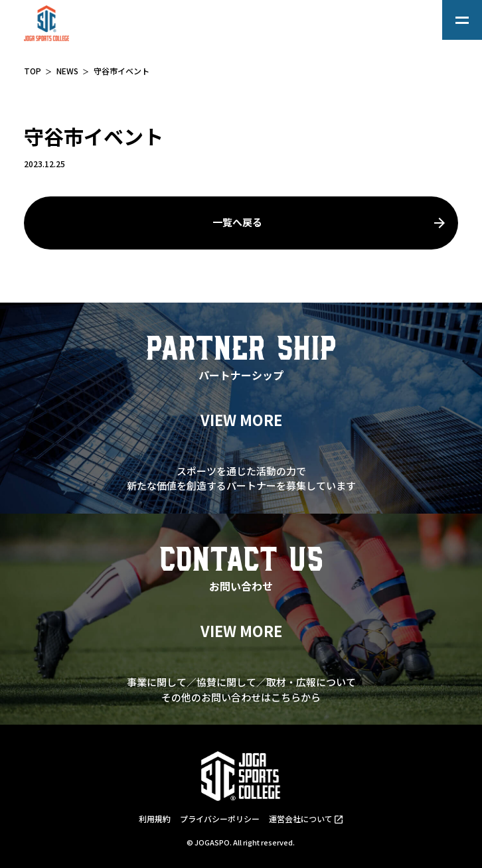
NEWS (67, 71)
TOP (33, 71)
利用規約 (155, 819)
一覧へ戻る (237, 222)
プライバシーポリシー (220, 819)
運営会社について (301, 819)
